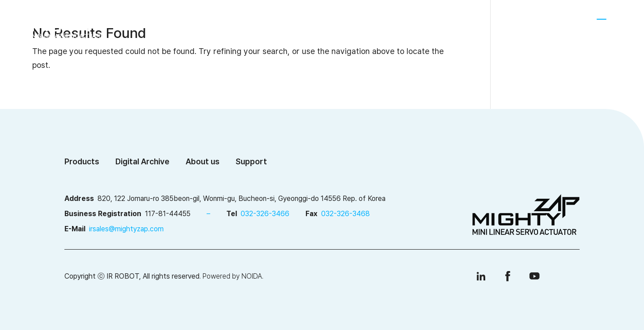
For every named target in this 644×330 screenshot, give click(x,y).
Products (282, 24)
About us (221, 24)
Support (425, 24)
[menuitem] (571, 24)
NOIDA (252, 276)
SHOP (540, 23)
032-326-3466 (265, 214)
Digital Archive (354, 24)
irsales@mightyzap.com (126, 229)
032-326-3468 (345, 214)
